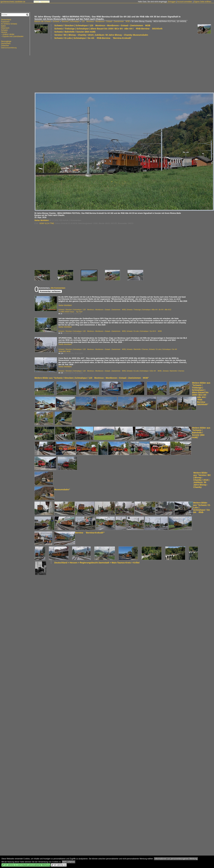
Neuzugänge (6, 41)
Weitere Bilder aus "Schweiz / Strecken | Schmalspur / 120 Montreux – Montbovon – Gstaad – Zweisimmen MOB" (92, 378)
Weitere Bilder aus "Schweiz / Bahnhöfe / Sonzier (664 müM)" (201, 433)
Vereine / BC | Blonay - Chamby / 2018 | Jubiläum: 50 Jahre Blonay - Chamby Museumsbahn (101, 35)
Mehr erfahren (69, 862)
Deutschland (6, 20)
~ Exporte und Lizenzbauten (12, 36)
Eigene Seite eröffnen (203, 2)
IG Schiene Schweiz (9, 24)
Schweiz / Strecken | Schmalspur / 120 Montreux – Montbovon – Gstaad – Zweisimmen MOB (102, 25)
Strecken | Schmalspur (71, 21)
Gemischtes (6, 43)
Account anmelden (185, 2)
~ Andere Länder (8, 34)
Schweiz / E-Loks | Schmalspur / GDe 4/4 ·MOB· (144, 371)
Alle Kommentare (58, 288)
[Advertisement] (73, 66)
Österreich (5, 28)
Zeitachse (5, 46)
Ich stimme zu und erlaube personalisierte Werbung (26, 865)
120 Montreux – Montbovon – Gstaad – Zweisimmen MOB (106, 21)
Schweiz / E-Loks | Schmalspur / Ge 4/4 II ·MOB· (144, 331)
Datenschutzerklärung (9, 48)
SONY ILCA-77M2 (47, 223)
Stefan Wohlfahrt (42, 220)
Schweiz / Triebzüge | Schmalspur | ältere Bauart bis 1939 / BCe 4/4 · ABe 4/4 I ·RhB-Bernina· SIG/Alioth (108, 29)
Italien (3, 26)
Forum (37, 2)
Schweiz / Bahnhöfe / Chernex (137, 349)
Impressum (45, 2)
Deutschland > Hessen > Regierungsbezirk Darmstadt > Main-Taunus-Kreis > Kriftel (97, 563)
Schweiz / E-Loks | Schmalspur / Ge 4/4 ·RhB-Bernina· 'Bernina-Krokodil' (93, 38)
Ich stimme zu (59, 865)
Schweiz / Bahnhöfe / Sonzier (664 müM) (75, 32)
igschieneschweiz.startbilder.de (13, 2)
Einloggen (172, 2)
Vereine (4, 32)
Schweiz (56, 21)
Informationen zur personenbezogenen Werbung (176, 859)
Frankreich (5, 22)
